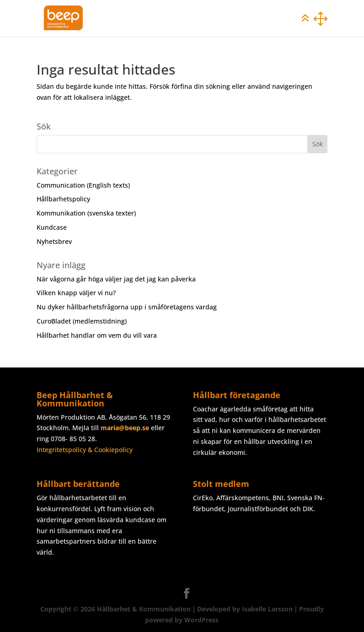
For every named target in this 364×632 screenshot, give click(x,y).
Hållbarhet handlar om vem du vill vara (97, 335)
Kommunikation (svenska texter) (86, 213)
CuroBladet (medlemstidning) (82, 321)
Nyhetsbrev (54, 241)
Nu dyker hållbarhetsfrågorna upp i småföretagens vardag (127, 307)
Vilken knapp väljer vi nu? (76, 293)
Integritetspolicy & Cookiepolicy (85, 450)
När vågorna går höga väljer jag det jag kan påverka (116, 279)
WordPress (201, 620)
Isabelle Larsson (267, 609)
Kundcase (52, 227)
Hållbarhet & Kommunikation (144, 609)
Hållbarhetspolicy (63, 199)
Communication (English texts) (83, 185)
